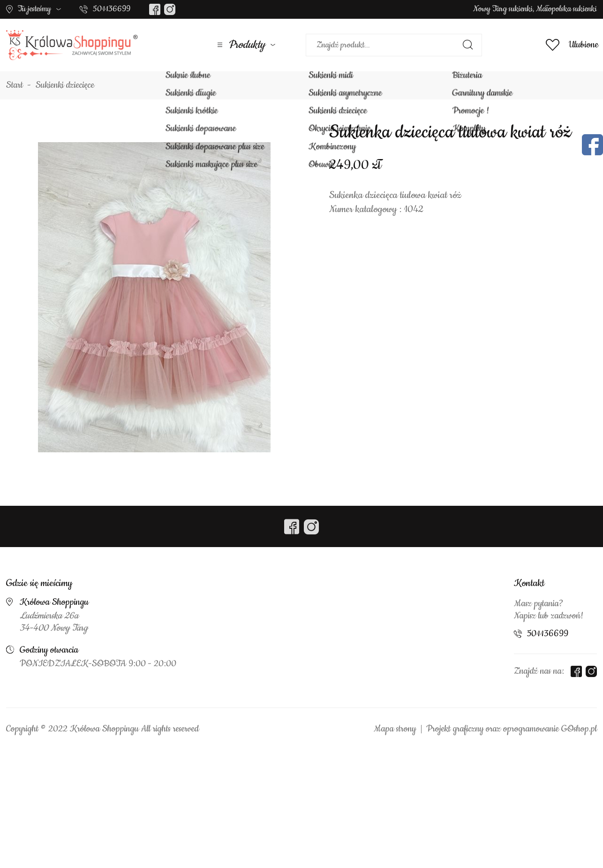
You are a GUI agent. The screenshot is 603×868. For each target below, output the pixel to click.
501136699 (112, 9)
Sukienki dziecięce (65, 85)
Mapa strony (395, 729)
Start (15, 85)
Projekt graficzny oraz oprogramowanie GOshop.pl (512, 729)
